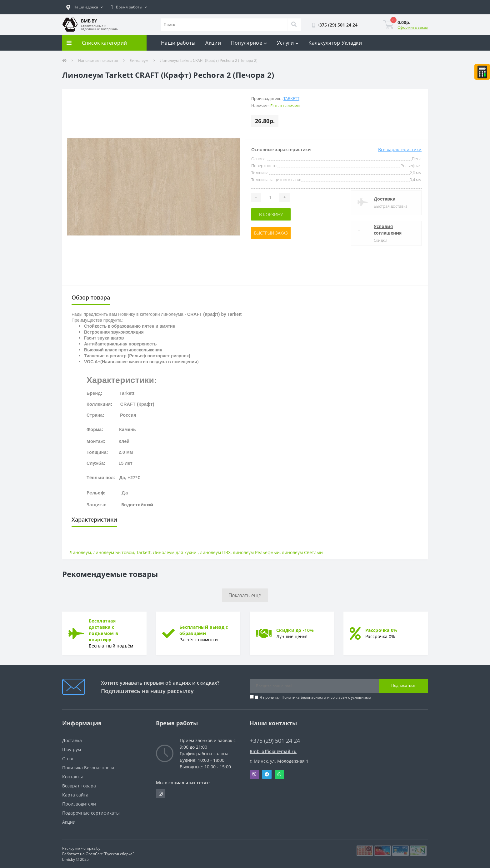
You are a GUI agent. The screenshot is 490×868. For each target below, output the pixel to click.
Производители (79, 804)
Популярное (249, 43)
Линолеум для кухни (175, 552)
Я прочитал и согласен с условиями (315, 697)
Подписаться (403, 685)
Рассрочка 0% (382, 630)
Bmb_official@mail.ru (273, 751)
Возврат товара (79, 786)
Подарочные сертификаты (91, 813)
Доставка (385, 199)
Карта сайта (75, 795)
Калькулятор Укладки (335, 43)
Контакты (72, 777)
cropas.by (92, 848)
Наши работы (178, 43)
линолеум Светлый (302, 552)
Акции (213, 43)
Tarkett (291, 98)
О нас (68, 759)
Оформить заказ (413, 27)
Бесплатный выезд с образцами (204, 630)
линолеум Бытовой (114, 552)
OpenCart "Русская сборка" (110, 854)
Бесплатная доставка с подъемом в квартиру (103, 630)
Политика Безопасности (304, 697)
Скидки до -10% (295, 630)
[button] (85, 7)
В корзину (271, 214)
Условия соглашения (388, 230)
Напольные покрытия (98, 60)
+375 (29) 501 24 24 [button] (275, 741)
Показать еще (245, 595)
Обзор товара (91, 297)
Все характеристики (400, 149)
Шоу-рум (72, 749)
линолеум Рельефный (256, 552)
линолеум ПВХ (215, 552)
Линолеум (139, 60)
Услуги (288, 43)
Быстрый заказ (271, 233)
